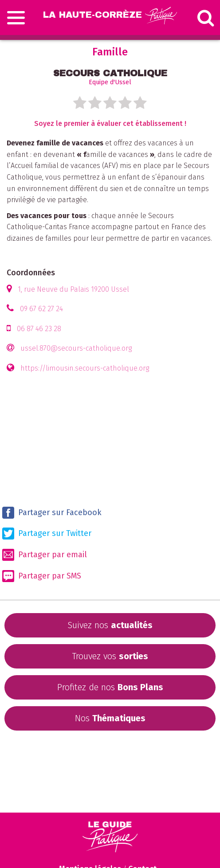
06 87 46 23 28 (39, 329)
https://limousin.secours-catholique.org (85, 368)
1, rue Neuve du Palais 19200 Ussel (73, 289)
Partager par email (45, 555)
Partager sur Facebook (52, 513)
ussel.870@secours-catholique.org (76, 348)
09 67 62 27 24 (41, 309)
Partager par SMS (42, 576)
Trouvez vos (110, 656)
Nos (110, 718)
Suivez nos (110, 625)
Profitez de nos (110, 687)
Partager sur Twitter (47, 534)
